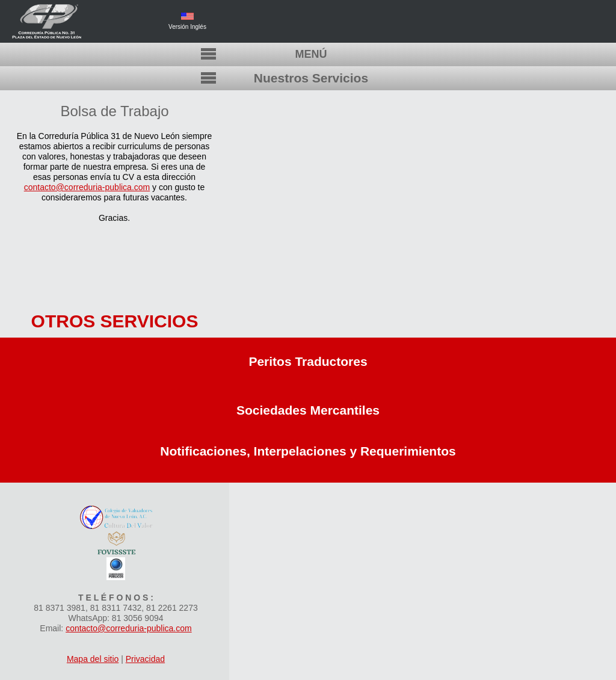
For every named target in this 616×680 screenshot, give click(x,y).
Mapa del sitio (93, 659)
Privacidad (145, 659)
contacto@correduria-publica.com (87, 187)
